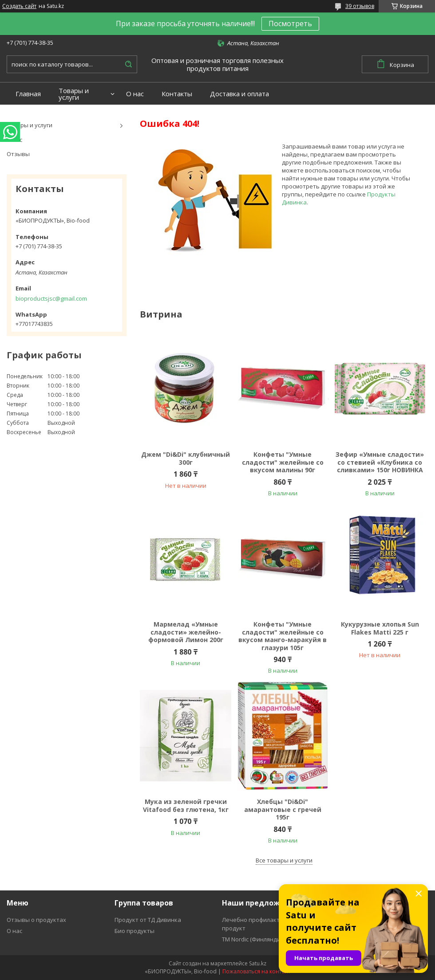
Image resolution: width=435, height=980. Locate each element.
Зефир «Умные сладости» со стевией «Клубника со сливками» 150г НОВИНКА (380, 462)
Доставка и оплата (239, 94)
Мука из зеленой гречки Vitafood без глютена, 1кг (186, 806)
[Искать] (128, 64)
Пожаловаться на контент (256, 971)
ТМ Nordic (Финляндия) (253, 939)
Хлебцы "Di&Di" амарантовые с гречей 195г (283, 809)
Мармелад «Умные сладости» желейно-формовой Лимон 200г (186, 632)
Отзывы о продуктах (36, 920)
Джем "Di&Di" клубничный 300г (186, 458)
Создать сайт (19, 6)
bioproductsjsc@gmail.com (51, 298)
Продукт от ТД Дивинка (148, 920)
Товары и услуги (74, 94)
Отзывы (18, 154)
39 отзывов (360, 6)
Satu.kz (258, 963)
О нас (135, 94)
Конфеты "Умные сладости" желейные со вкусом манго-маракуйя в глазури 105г (283, 636)
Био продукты (134, 931)
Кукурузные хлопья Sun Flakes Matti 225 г (380, 628)
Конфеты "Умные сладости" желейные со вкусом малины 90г (283, 462)
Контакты (177, 94)
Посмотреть (290, 24)
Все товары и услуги (284, 860)
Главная (28, 94)
